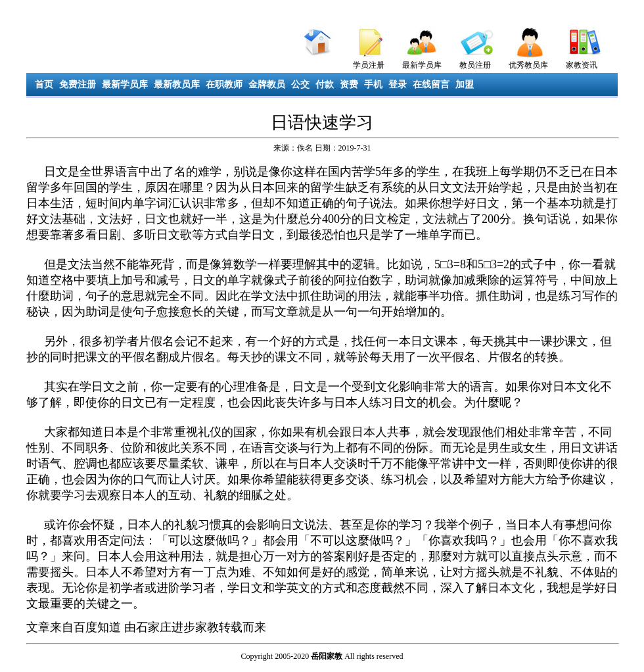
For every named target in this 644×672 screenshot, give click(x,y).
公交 (300, 84)
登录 (398, 84)
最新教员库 (177, 84)
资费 (349, 84)
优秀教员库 (528, 65)
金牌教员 (267, 84)
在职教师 (224, 84)
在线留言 (431, 84)
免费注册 (78, 84)
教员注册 (475, 65)
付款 (325, 84)
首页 (44, 84)
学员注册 (369, 65)
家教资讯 (582, 65)
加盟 (465, 84)
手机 (373, 84)
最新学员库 (422, 65)
